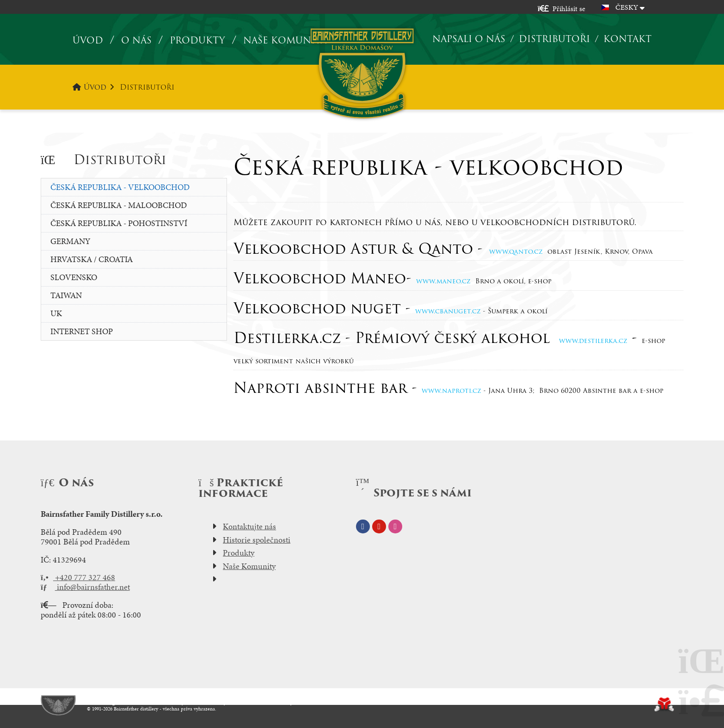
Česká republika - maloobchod (119, 205)
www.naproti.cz (451, 391)
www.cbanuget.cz (448, 311)
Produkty (197, 40)
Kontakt (627, 39)
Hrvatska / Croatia (92, 259)
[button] (561, 9)
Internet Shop (82, 331)
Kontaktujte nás (249, 526)
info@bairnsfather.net (85, 587)
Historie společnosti (257, 540)
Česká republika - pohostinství (119, 223)
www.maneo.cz (443, 281)
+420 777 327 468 (78, 577)
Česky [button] (627, 7)
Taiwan (66, 295)
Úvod (362, 73)
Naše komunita (285, 40)
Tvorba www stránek (664, 704)
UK (56, 313)
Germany (70, 241)
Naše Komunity (249, 566)
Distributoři (554, 39)
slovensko (74, 277)
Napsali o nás (469, 39)
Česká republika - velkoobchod (120, 187)
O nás (136, 40)
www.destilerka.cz (593, 341)
